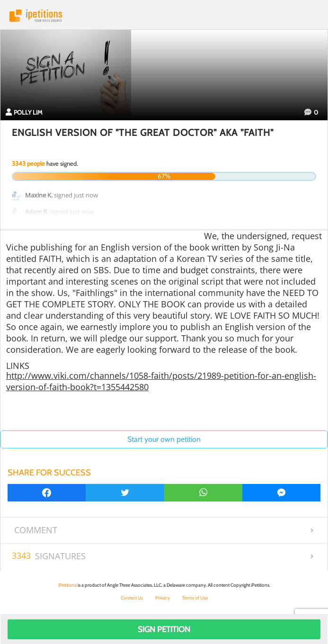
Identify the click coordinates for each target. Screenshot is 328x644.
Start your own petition (164, 439)
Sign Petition (164, 629)
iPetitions (164, 16)
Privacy (163, 598)
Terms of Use (195, 598)
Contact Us (132, 598)
